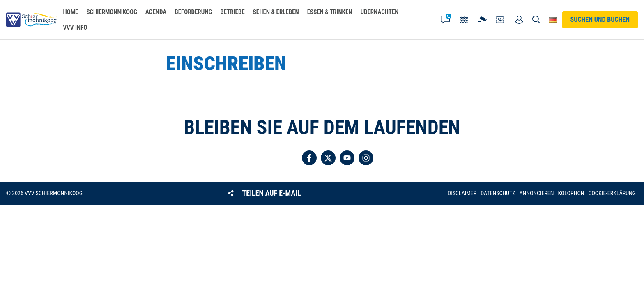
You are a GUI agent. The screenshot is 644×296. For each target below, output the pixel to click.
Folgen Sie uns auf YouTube (347, 158)
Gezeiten (464, 20)
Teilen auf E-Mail (272, 193)
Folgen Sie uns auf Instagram (366, 158)
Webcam (482, 20)
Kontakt (445, 20)
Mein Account (519, 20)
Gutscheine (501, 20)
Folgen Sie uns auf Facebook (309, 158)
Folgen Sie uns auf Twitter (328, 158)
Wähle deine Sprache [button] (553, 20)
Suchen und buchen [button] (537, 20)
